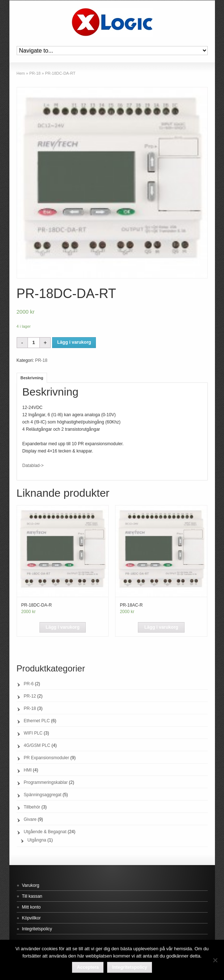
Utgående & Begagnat (45, 832)
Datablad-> (34, 466)
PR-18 (35, 73)
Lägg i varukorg (74, 342)
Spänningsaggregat (43, 795)
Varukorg (31, 885)
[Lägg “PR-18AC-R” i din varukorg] (161, 628)
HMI (28, 770)
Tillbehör (32, 807)
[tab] (32, 378)
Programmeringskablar (46, 782)
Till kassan (32, 896)
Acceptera (88, 967)
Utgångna (37, 840)
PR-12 (30, 696)
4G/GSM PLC (37, 745)
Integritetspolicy (37, 929)
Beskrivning (32, 378)
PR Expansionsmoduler (47, 758)
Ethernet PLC (37, 721)
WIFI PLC (33, 733)
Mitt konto (31, 907)
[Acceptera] (215, 960)
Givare (30, 819)
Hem (21, 73)
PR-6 (29, 684)
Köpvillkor (31, 918)
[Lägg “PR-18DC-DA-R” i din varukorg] (63, 628)
